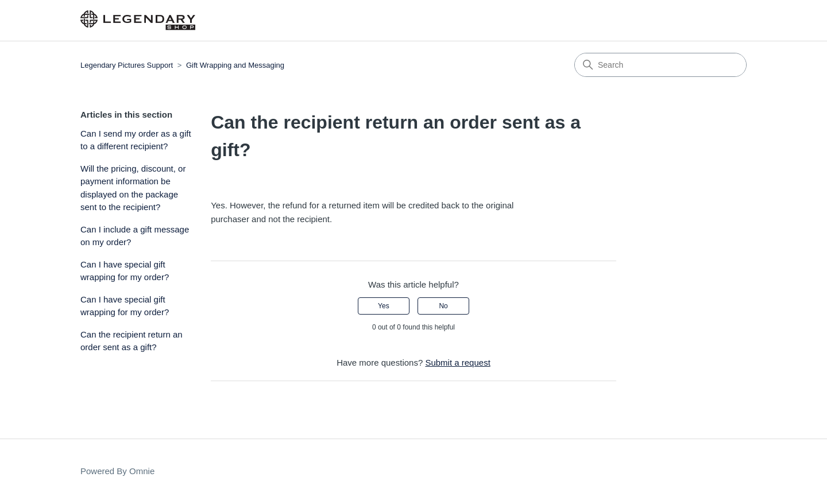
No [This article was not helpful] (443, 306)
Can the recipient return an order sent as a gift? (132, 341)
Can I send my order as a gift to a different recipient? (136, 140)
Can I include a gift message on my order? (135, 236)
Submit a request (457, 363)
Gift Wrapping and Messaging (235, 65)
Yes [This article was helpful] (384, 306)
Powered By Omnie (117, 471)
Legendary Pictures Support (127, 65)
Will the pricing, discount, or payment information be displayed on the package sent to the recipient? (133, 188)
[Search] (660, 65)
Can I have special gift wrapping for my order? (125, 271)
